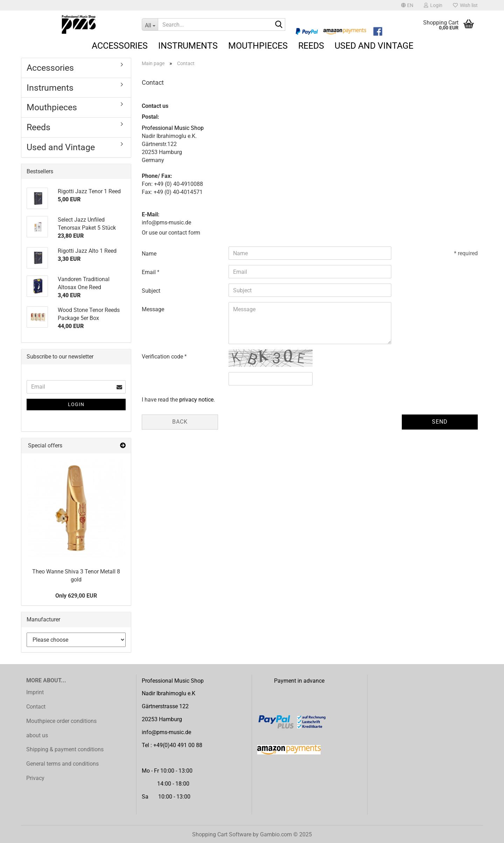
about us (37, 735)
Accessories (120, 46)
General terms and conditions (62, 764)
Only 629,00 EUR (76, 596)
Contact (36, 707)
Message (153, 309)
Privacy (35, 778)
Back (180, 422)
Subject (151, 291)
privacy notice (196, 400)
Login (76, 404)
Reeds (311, 46)
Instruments (188, 46)
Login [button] (433, 5)
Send (440, 422)
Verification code (163, 357)
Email (149, 272)
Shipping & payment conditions (65, 749)
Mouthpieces (258, 46)
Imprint (35, 692)
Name (149, 254)
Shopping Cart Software (222, 834)
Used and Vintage (374, 46)
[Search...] (150, 25)
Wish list (465, 5)
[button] (407, 5)
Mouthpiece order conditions (61, 721)
